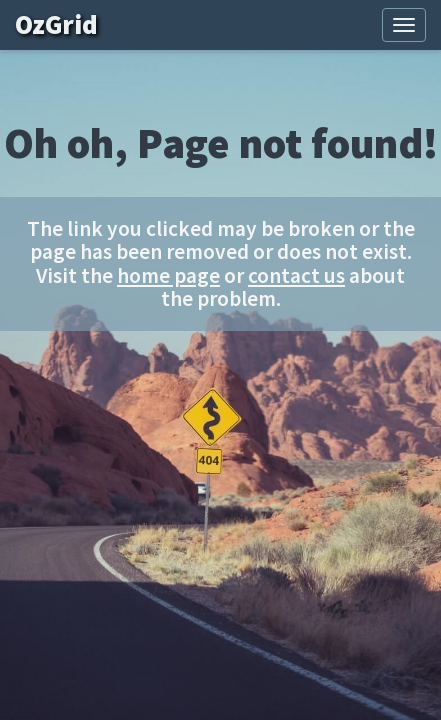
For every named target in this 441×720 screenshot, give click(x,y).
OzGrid (70, 24)
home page (168, 275)
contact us (296, 275)
